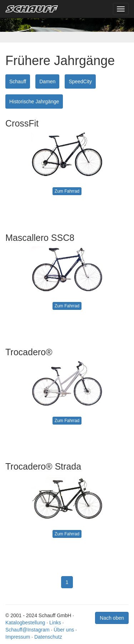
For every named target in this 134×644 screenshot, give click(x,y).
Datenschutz (48, 637)
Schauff (18, 81)
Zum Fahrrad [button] (67, 191)
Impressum (18, 637)
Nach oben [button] (112, 618)
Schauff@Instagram (28, 630)
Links (55, 623)
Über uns (64, 630)
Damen (47, 81)
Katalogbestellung (25, 623)
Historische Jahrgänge (34, 101)
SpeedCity (80, 81)
